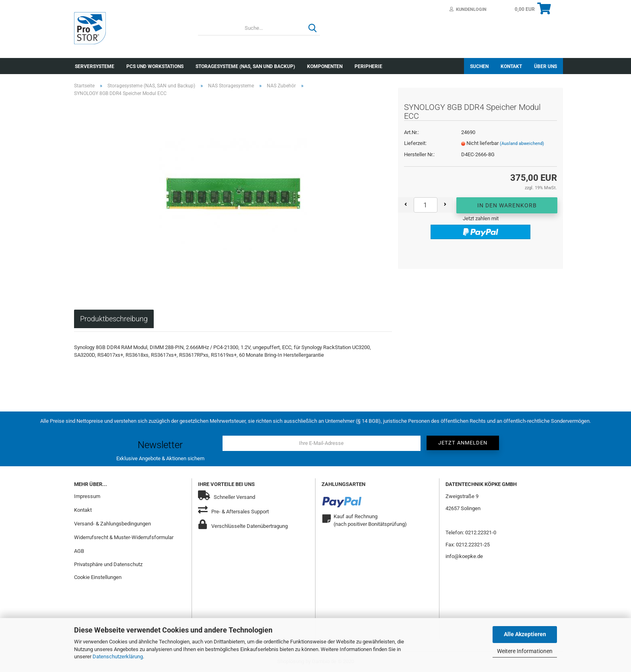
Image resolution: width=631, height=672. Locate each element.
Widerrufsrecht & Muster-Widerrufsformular (124, 537)
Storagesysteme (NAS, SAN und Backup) (245, 66)
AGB (79, 551)
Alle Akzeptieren (525, 634)
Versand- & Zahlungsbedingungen (112, 524)
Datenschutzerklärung (118, 656)
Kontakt (511, 66)
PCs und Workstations (155, 66)
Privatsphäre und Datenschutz (108, 564)
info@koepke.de (464, 556)
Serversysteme (95, 66)
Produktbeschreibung (114, 319)
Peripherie (368, 66)
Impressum (87, 496)
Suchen (479, 66)
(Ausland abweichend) (522, 144)
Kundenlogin (468, 9)
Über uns (545, 66)
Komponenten (325, 66)
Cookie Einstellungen (98, 577)
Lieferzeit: (415, 143)
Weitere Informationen (525, 651)
